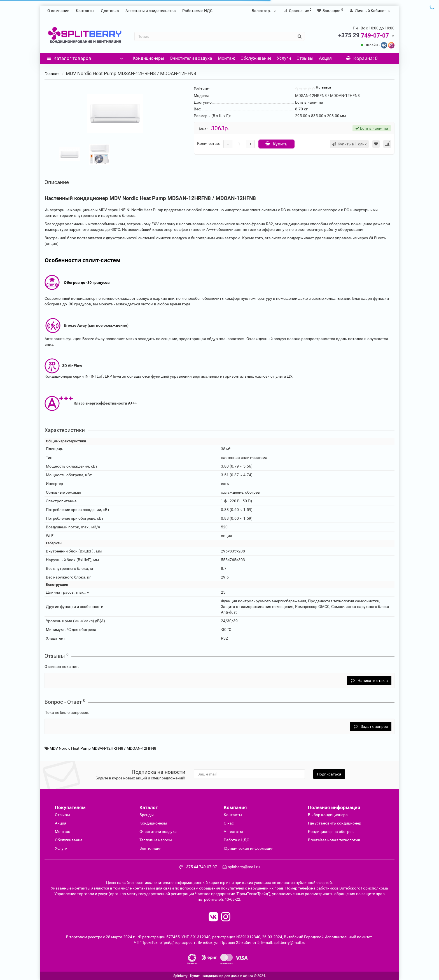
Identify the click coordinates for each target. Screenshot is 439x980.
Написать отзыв (369, 681)
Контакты (85, 11)
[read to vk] (213, 917)
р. (265, 11)
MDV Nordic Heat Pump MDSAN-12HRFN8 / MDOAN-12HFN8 (103, 748)
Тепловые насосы (156, 840)
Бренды (147, 815)
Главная (52, 74)
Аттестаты (233, 832)
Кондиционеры (148, 58)
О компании (58, 11)
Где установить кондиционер (335, 823)
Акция (325, 58)
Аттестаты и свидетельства (151, 11)
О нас (229, 823)
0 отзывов (324, 88)
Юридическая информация (249, 848)
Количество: (208, 143)
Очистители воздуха (191, 58)
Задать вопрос (371, 726)
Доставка (110, 11)
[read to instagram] (226, 917)
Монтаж (226, 58)
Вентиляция (150, 848)
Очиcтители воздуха (158, 832)
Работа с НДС (236, 840)
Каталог (85, 57)
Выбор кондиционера (328, 815)
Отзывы (305, 58)
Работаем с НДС (197, 11)
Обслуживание (256, 58)
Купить (276, 144)
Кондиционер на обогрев (331, 832)
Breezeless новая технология (334, 840)
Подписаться (329, 774)
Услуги (284, 58)
